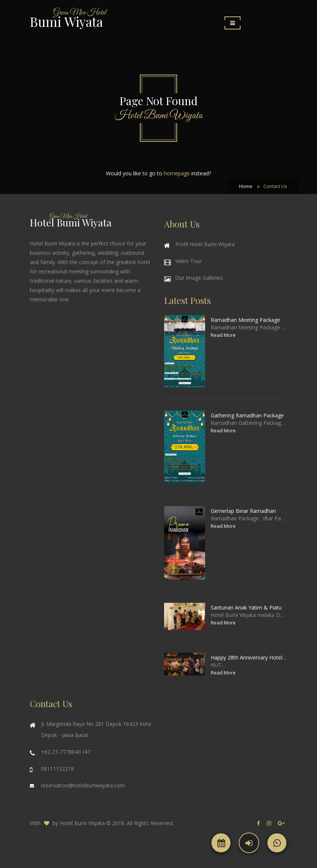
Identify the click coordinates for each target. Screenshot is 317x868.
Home (246, 186)
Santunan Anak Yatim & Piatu (246, 607)
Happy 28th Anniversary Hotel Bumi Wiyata (249, 657)
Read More (223, 335)
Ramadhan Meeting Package (245, 320)
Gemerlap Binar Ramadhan (243, 511)
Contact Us (275, 186)
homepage (177, 173)
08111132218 (57, 769)
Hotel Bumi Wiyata (82, 823)
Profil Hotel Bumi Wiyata (205, 244)
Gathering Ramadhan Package (247, 415)
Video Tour (189, 261)
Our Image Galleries (199, 278)
